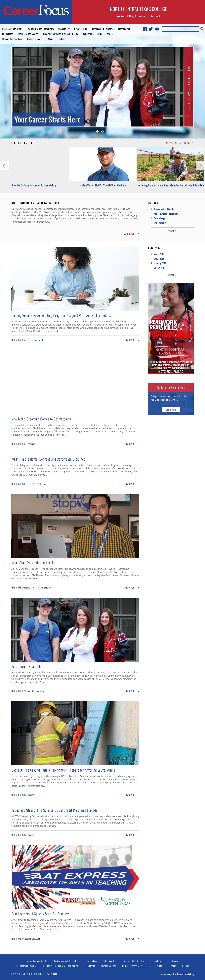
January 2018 (159, 268)
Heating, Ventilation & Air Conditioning (61, 34)
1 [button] (97, 131)
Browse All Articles (179, 143)
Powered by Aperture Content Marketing (176, 974)
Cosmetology (64, 29)
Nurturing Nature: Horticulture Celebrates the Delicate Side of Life (171, 185)
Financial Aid (124, 29)
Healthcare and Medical (28, 34)
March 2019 (159, 254)
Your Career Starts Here (28, 666)
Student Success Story (12, 39)
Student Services (106, 34)
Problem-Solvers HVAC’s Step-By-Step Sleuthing (102, 185)
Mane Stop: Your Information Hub (34, 563)
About (50, 39)
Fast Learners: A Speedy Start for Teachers (41, 914)
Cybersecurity (81, 29)
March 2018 (159, 259)
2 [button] (102, 131)
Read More (132, 340)
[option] (102, 87)
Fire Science (8, 34)
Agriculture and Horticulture (41, 29)
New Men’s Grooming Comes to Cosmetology (34, 185)
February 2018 (160, 263)
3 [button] (108, 131)
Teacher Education (35, 39)
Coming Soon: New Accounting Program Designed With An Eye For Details (61, 315)
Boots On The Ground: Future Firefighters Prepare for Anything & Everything (63, 770)
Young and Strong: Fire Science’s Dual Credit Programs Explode (54, 810)
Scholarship (88, 34)
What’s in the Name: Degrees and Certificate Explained (48, 459)
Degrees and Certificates (103, 29)
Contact (61, 39)
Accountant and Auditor (13, 29)
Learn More (131, 234)
